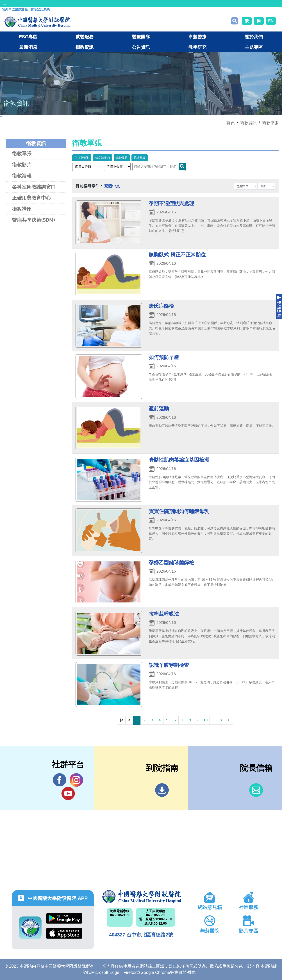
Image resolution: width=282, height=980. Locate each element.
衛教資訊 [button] (85, 47)
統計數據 (140, 158)
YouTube (68, 793)
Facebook (60, 780)
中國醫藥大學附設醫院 (141, 897)
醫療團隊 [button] (141, 37)
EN (271, 21)
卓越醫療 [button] (197, 37)
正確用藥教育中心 (31, 198)
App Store (64, 933)
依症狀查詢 (82, 158)
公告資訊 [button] (141, 47)
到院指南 (162, 790)
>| (229, 720)
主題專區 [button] (254, 47)
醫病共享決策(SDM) (33, 220)
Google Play (64, 918)
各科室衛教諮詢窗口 (34, 187)
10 (205, 720)
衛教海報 (22, 176)
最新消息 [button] (28, 47)
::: (5, 3)
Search (182, 166)
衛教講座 (22, 209)
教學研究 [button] (197, 47)
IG (76, 780)
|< (122, 720)
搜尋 (235, 21)
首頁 (231, 123)
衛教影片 (22, 165)
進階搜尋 (122, 158)
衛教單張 (270, 123)
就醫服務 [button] (85, 37)
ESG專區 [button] (28, 37)
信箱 (256, 790)
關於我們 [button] (254, 37)
